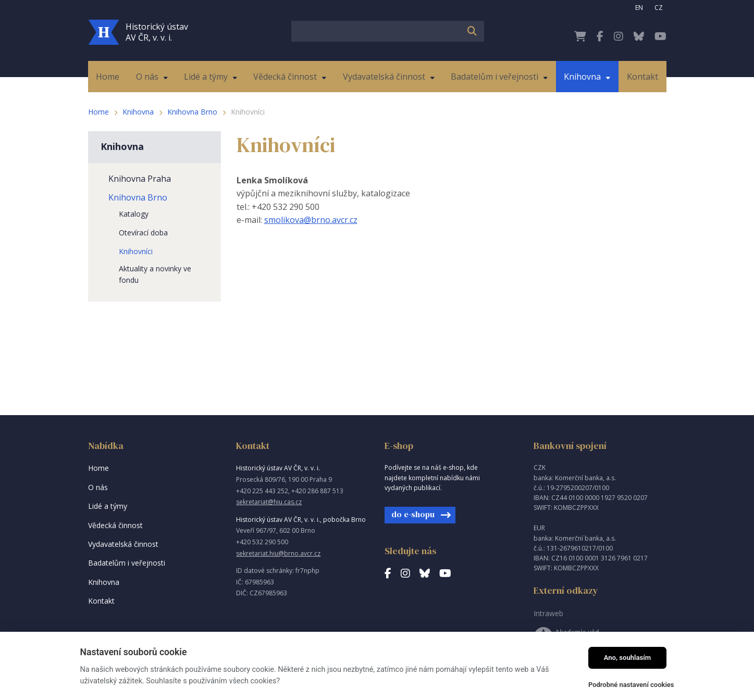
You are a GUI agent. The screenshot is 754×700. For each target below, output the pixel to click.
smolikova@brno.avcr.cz (311, 220)
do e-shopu (413, 514)
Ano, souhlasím (628, 658)
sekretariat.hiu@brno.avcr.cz (278, 553)
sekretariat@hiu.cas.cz (269, 502)
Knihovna (138, 112)
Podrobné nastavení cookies (631, 685)
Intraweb (548, 613)
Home (98, 112)
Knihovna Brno (192, 112)
